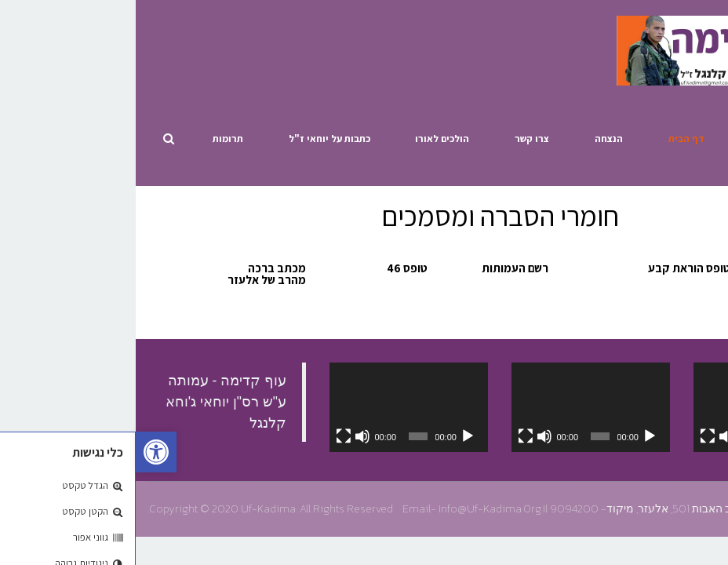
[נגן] (696, 436)
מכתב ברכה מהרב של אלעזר (131, 274)
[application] (637, 407)
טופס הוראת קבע (553, 268)
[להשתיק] (591, 436)
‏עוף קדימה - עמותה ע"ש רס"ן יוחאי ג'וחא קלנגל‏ (90, 402)
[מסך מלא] (572, 436)
